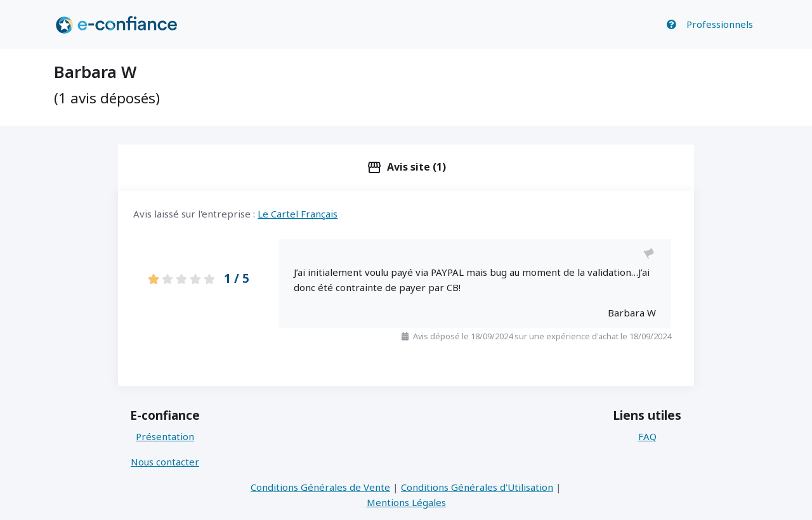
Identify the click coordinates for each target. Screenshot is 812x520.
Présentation (165, 436)
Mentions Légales (406, 502)
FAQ (647, 436)
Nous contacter (165, 462)
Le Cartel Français (298, 214)
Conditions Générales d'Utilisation (477, 487)
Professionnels (720, 24)
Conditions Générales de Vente (320, 487)
